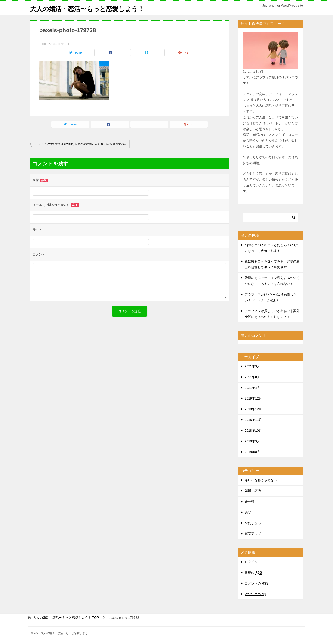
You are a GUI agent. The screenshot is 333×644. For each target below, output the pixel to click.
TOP (66, 618)
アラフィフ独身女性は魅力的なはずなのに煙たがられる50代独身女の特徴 (82, 144)
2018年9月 (252, 441)
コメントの (257, 583)
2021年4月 (252, 388)
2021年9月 (252, 366)
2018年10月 (253, 431)
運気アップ (253, 534)
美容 (248, 512)
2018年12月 (253, 409)
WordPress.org (255, 594)
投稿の (253, 573)
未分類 (250, 502)
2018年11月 (253, 420)
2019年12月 (253, 398)
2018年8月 (252, 452)
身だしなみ (253, 523)
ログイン (251, 562)
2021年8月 (252, 377)
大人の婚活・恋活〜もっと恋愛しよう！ (93, 8)
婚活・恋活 (253, 491)
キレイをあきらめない (261, 480)
